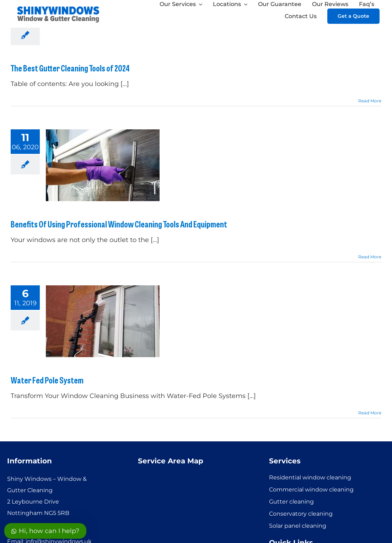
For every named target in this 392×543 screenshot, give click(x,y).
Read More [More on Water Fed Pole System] (370, 413)
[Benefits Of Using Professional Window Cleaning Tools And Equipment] (103, 165)
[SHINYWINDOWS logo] (59, 7)
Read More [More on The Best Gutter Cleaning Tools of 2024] (370, 101)
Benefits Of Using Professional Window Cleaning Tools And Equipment (119, 224)
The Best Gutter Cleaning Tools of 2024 (70, 68)
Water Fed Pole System (47, 380)
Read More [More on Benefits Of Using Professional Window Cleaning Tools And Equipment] (370, 257)
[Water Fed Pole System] (103, 321)
